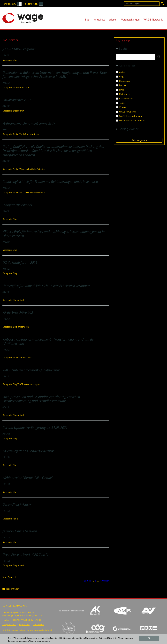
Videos (121, 107)
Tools (120, 103)
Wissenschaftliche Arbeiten (131, 121)
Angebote (100, 20)
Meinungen (123, 94)
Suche (123, 49)
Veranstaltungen (130, 20)
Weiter (105, 581)
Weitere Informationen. (40, 641)
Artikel (121, 72)
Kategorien (127, 66)
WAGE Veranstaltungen (129, 116)
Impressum (24, 625)
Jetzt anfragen (11, 589)
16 (100, 581)
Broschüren (123, 81)
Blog (120, 77)
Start (87, 20)
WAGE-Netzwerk (153, 20)
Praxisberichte (125, 99)
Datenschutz (38, 625)
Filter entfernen (139, 140)
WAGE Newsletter (126, 112)
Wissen (113, 20)
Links (120, 90)
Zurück (87, 581)
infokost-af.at (9, 625)
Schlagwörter (129, 129)
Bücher (121, 85)
